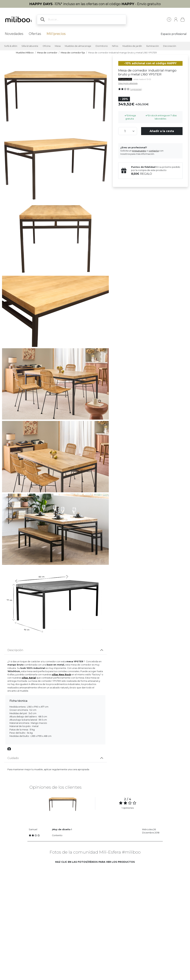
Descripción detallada (128, 83)
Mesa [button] (58, 46)
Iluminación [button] (153, 46)
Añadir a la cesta (162, 131)
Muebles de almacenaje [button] (78, 46)
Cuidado (13, 758)
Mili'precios (56, 34)
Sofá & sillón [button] (11, 46)
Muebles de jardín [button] (132, 46)
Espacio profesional (174, 34)
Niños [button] (115, 46)
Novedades (14, 34)
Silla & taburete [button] (30, 46)
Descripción (15, 650)
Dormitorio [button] (102, 46)
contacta (154, 151)
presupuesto (139, 151)
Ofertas (35, 34)
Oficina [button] (47, 46)
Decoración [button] (170, 46)
